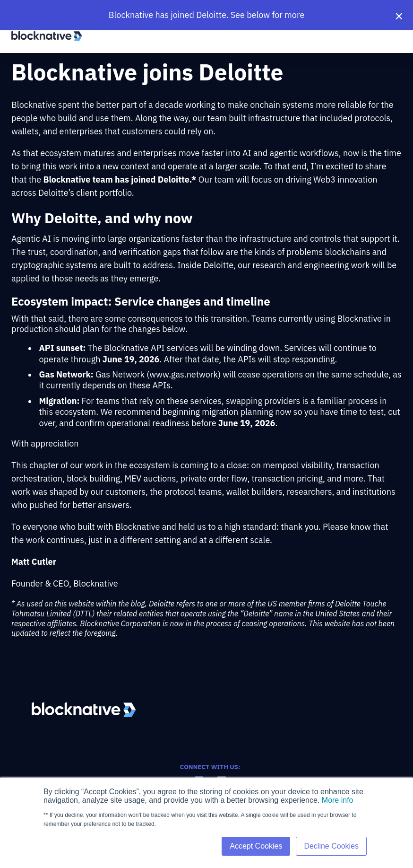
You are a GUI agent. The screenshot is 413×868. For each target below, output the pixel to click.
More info (338, 800)
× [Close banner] (399, 15)
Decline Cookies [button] (331, 846)
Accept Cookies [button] (256, 846)
